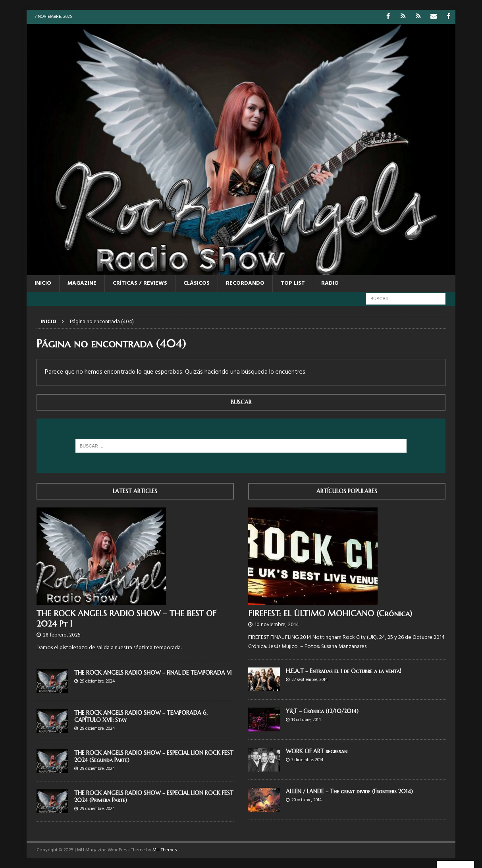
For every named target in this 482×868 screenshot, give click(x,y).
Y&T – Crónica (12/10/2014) (322, 711)
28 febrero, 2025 (62, 635)
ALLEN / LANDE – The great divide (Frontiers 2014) (349, 791)
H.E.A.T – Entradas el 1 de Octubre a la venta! (343, 671)
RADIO (330, 283)
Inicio (43, 283)
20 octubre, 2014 (307, 800)
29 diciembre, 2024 (97, 681)
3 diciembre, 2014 (307, 760)
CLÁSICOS (197, 283)
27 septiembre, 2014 (309, 680)
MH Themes (165, 850)
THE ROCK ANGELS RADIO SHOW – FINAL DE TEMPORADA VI (153, 673)
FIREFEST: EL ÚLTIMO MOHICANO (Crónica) (330, 614)
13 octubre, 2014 (306, 720)
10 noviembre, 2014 (277, 625)
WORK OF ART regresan (317, 751)
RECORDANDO (245, 283)
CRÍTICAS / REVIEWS (140, 283)
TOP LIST (293, 283)
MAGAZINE (82, 283)
